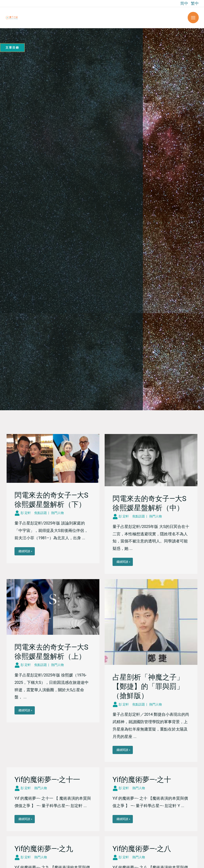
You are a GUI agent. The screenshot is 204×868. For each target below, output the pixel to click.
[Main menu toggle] (193, 18)
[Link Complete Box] (53, 499)
